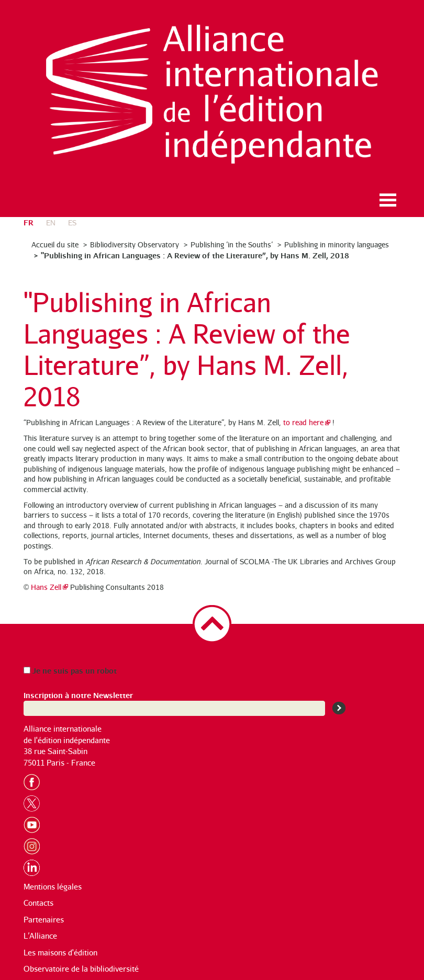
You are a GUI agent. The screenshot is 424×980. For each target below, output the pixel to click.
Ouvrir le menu (388, 200)
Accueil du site (55, 244)
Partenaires (44, 920)
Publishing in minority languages (337, 244)
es (72, 223)
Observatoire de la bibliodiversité (81, 969)
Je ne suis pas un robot (70, 670)
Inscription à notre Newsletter (78, 695)
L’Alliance (40, 936)
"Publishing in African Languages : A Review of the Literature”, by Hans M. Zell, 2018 (195, 255)
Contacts (38, 903)
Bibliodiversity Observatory (135, 244)
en (51, 223)
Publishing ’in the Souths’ (232, 244)
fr (29, 222)
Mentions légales (53, 887)
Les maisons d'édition (60, 953)
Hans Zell (46, 587)
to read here (303, 422)
